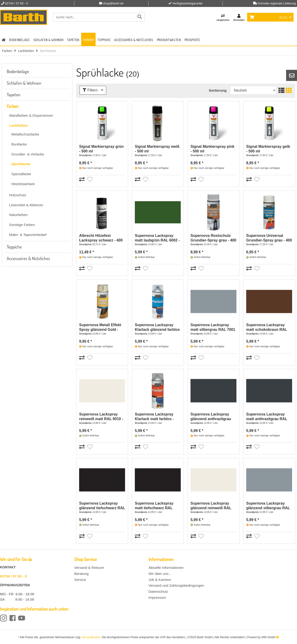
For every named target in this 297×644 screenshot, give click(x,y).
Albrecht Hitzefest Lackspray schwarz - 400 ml (101, 238)
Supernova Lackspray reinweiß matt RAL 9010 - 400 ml (101, 417)
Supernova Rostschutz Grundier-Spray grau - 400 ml (213, 238)
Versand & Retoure (89, 568)
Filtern (93, 90)
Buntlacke (19, 144)
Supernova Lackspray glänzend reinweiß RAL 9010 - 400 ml (211, 506)
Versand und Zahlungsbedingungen (176, 585)
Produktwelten (169, 40)
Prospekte (192, 40)
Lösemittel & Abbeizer (26, 205)
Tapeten (73, 40)
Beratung (81, 574)
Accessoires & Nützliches (134, 40)
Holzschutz (18, 195)
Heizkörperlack (23, 184)
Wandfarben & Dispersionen (31, 115)
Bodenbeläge (19, 40)
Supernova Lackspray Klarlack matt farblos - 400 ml (154, 417)
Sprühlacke (21, 164)
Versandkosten (91, 637)
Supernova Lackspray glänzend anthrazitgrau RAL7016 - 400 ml (211, 417)
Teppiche (104, 40)
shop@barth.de (113, 3)
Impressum (157, 597)
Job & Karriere (160, 580)
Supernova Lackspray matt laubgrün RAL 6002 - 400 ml (157, 238)
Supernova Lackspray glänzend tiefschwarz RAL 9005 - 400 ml (102, 506)
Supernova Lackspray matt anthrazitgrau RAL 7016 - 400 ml (267, 417)
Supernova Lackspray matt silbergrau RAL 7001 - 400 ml (213, 327)
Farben (89, 40)
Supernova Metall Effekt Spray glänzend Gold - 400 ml (100, 327)
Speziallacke (21, 174)
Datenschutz (158, 591)
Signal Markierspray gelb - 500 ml (268, 149)
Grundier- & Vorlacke (28, 154)
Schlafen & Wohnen (48, 40)
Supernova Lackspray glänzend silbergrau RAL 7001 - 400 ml (268, 506)
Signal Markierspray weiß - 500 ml (157, 149)
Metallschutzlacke (25, 134)
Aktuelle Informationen (166, 568)
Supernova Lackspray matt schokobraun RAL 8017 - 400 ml (267, 327)
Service (80, 580)
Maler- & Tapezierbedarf (28, 235)
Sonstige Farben (22, 225)
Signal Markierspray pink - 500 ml (212, 149)
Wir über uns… (160, 574)
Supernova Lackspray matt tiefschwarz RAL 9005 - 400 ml (154, 506)
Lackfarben (26, 51)
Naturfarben (18, 215)
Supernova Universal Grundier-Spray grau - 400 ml (269, 238)
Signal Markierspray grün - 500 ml (101, 149)
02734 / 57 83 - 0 (13, 576)
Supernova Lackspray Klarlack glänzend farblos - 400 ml (157, 327)
